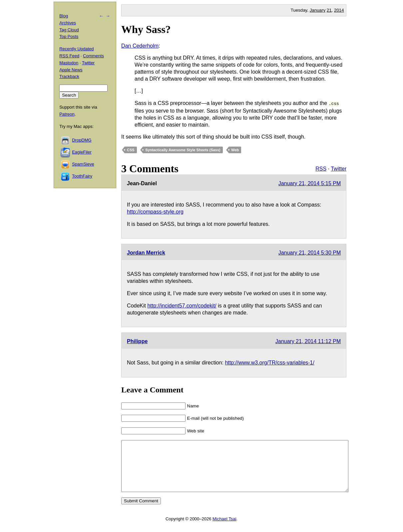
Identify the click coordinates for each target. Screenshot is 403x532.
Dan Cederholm (140, 46)
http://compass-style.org (155, 211)
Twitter (339, 168)
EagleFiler (82, 152)
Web (235, 149)
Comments (93, 56)
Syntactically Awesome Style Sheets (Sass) (183, 149)
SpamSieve (83, 164)
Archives (68, 23)
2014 (339, 10)
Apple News (71, 70)
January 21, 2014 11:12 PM (308, 341)
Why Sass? (146, 29)
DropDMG (82, 140)
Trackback (69, 76)
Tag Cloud (69, 30)
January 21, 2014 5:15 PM (310, 183)
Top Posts (69, 36)
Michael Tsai (224, 528)
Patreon (67, 114)
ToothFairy (82, 176)
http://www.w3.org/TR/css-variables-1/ (270, 362)
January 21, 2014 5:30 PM (310, 252)
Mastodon (69, 63)
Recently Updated (76, 49)
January (318, 10)
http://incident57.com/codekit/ (182, 305)
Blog (64, 16)
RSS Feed (69, 56)
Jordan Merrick (146, 252)
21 (329, 10)
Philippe (137, 341)
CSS (131, 149)
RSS (321, 168)
